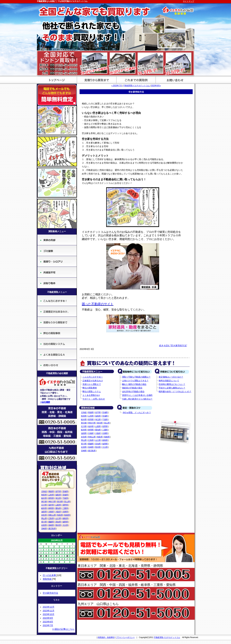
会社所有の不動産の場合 (133, 392)
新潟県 (60, 502)
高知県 (58, 522)
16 (73, 553)
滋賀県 (44, 512)
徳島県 (65, 518)
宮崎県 (44, 529)
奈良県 (44, 515)
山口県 (58, 518)
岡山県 (44, 518)
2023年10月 (48, 614)
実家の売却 (57, 240)
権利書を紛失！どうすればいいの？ (175, 392)
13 (57, 553)
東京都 (44, 502)
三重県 (65, 508)
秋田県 (44, 495)
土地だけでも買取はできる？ (135, 381)
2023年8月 (48, 622)
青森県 (51, 491)
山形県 (51, 495)
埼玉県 (58, 498)
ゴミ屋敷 (57, 251)
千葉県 (65, 498)
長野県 (65, 505)
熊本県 (58, 525)
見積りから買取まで (57, 322)
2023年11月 (48, 611)
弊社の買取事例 (57, 333)
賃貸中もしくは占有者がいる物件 (137, 395)
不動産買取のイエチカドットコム (57, 80)
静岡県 (51, 508)
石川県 (44, 505)
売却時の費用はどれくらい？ (172, 384)
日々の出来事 (50, 575)
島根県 (67, 515)
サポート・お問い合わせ (174, 80)
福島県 (58, 495)
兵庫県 (65, 512)
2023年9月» (156, 86)
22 (67, 556)
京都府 (51, 512)
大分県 (65, 525)
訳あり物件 (57, 283)
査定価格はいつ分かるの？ (171, 377)
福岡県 (65, 522)
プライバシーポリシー (125, 637)
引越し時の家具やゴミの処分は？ (137, 399)
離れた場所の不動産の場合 (134, 384)
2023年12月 (48, 607)
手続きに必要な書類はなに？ (172, 388)
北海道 (44, 491)
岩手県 (58, 491)
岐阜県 (44, 508)
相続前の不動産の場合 (132, 388)
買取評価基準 (135, 80)
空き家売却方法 (50, 593)
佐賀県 (44, 525)
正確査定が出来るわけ (57, 311)
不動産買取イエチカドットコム (137, 86)
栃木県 (44, 498)
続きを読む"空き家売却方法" (173, 346)
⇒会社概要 (45, 402)
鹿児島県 (52, 529)
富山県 (67, 502)
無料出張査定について (169, 381)
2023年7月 (48, 625)
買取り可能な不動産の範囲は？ (136, 377)
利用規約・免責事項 (106, 637)
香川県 (44, 522)
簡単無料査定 (57, 95)
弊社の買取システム (92, 392)
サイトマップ (188, 1)
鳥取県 (60, 515)
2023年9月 (48, 618)
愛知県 (58, 508)
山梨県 (58, 505)
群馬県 (51, 498)
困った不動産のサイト (98, 304)
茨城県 (65, 495)
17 (41, 556)
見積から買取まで (96, 80)
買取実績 (47, 579)
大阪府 (58, 512)
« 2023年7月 (117, 86)
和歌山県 (52, 515)
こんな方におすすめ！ (57, 301)
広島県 (51, 518)
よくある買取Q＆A (57, 354)
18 (46, 556)
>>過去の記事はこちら (63, 629)
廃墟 (57, 261)
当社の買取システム (57, 344)
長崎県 (51, 525)
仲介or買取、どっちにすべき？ (137, 413)
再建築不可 (57, 272)
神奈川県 (52, 502)
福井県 (51, 505)
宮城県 (65, 491)
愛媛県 (51, 522)
